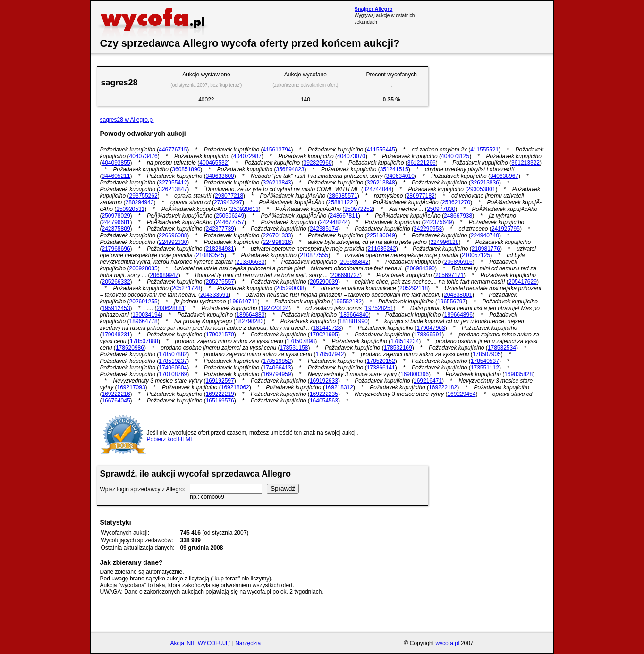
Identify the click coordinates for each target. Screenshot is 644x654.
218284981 (220, 249)
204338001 (458, 295)
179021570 (220, 335)
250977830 (441, 209)
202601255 (144, 302)
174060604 (173, 368)
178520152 (381, 361)
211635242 (382, 249)
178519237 (173, 361)
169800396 (415, 374)
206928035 (144, 268)
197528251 (379, 308)
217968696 (116, 249)
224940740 (485, 235)
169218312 (339, 387)
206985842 (355, 262)
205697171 (449, 275)
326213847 (173, 189)
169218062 (235, 387)
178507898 (301, 341)
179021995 (324, 335)
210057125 (476, 255)
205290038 (290, 288)
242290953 (428, 229)
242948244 (334, 222)
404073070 (351, 156)
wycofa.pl (447, 643)
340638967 (504, 176)
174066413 (277, 368)
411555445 (381, 150)
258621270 (456, 202)
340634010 (400, 176)
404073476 (144, 156)
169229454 (461, 394)
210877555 (314, 255)
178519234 (405, 341)
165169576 (220, 401)
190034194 (146, 315)
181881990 (354, 321)
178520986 (130, 348)
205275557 (220, 282)
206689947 (164, 275)
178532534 (502, 348)
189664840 (355, 315)
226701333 (277, 235)
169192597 (220, 381)
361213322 (525, 163)
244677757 (230, 222)
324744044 (377, 189)
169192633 (324, 381)
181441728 (327, 328)
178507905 (487, 354)
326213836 (485, 183)
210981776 (486, 249)
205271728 (186, 288)
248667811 (344, 216)
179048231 (116, 335)
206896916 (458, 262)
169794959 (277, 374)
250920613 (245, 209)
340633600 (220, 176)
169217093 (131, 387)
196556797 (451, 302)
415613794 (277, 150)
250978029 (116, 216)
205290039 (324, 282)
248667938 (458, 216)
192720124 (275, 308)
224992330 (173, 242)
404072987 (247, 156)
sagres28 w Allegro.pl (127, 120)
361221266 (422, 163)
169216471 (428, 381)
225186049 (381, 235)
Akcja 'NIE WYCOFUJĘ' (200, 643)
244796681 (116, 222)
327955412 (173, 183)
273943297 (228, 202)
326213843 (277, 183)
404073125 (455, 156)
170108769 (173, 374)
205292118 (414, 288)
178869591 (428, 335)
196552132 (347, 302)
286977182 (421, 196)
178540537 (485, 361)
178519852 (277, 361)
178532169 (398, 348)
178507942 (330, 354)
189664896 (458, 315)
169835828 (518, 374)
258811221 (342, 202)
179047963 (431, 328)
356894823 (290, 169)
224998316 (277, 242)
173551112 (485, 368)
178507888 (144, 341)
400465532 (213, 163)
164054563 (324, 401)
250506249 (230, 216)
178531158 (294, 348)
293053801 (481, 189)
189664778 (144, 321)
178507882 (173, 354)
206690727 (346, 275)
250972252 (358, 209)
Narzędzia (248, 643)
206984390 (421, 268)
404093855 (116, 163)
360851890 (186, 169)
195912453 (116, 308)
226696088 (173, 235)
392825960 (318, 163)
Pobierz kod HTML (170, 439)
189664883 (250, 315)
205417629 (523, 282)
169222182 (443, 387)
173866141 (381, 368)
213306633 (250, 262)
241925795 (506, 229)
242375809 (116, 229)
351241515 (394, 169)
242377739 (220, 229)
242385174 (324, 229)
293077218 (229, 196)
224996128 (444, 242)
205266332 (116, 282)
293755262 (144, 196)
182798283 (249, 321)
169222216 (116, 394)
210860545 (210, 255)
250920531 (130, 209)
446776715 (173, 150)
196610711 (244, 302)
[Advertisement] (494, 20)
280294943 (140, 202)
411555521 (484, 150)
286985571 (343, 196)
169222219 (220, 394)
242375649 (438, 222)
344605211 (116, 176)
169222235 (324, 394)
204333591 (214, 295)
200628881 (171, 308)
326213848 (381, 183)
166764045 (116, 401)
